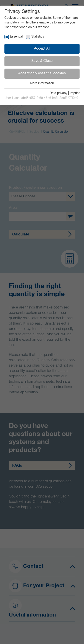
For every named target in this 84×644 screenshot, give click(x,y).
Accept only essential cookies (42, 73)
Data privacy (58, 93)
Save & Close (42, 61)
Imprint (75, 93)
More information (42, 83)
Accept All (42, 49)
